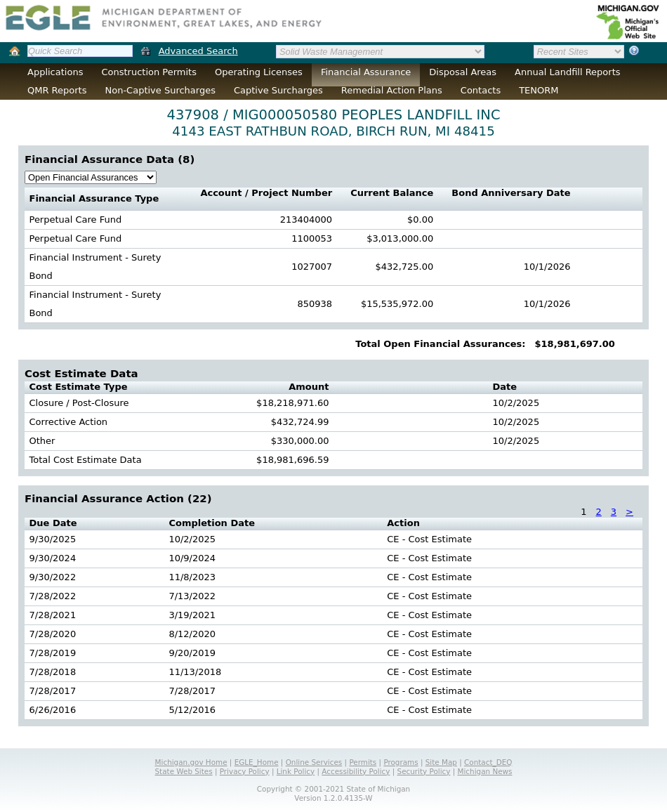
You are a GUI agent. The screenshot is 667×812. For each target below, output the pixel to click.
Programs (401, 762)
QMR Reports (57, 90)
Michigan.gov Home (191, 762)
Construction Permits (149, 72)
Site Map (441, 762)
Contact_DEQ (488, 762)
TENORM (539, 90)
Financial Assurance (366, 72)
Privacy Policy (245, 771)
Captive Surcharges (278, 90)
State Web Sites (184, 771)
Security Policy (424, 771)
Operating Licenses (259, 72)
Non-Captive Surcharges (160, 90)
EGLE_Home (257, 762)
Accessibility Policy (356, 771)
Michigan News (485, 771)
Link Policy (296, 771)
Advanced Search (198, 51)
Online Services (314, 762)
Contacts (481, 90)
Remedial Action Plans (392, 90)
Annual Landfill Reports (567, 72)
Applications (55, 72)
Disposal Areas (463, 72)
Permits (363, 762)
